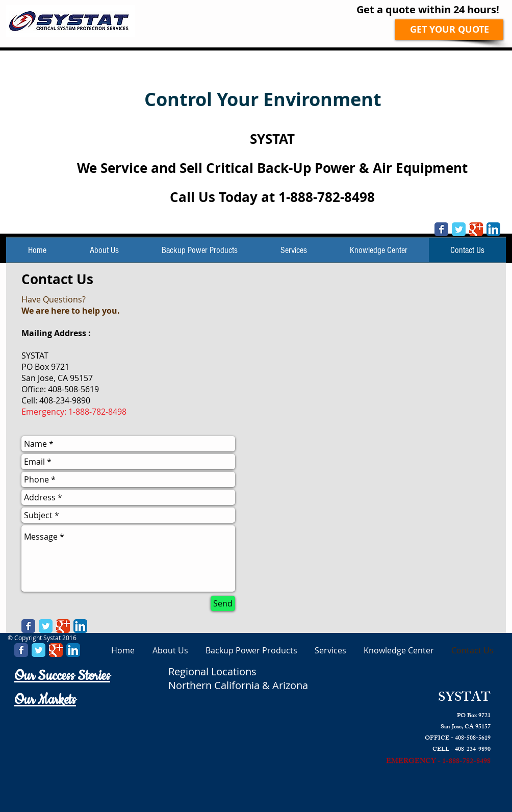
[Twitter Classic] (459, 229)
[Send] (223, 603)
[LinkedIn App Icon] (493, 229)
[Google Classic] (476, 229)
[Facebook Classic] (441, 229)
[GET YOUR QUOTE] (449, 30)
